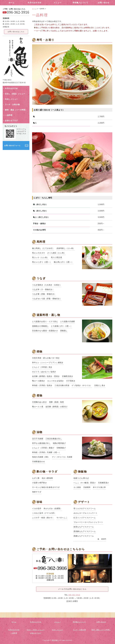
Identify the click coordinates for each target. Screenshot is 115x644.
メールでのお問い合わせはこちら (72, 589)
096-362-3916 (74, 595)
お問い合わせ (104, 3)
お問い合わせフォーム (12, 145)
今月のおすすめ (34, 3)
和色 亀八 (55, 640)
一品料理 (9, 115)
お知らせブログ (11, 121)
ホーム (12, 3)
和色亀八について (81, 3)
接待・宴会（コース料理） (16, 110)
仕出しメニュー (11, 99)
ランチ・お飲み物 (12, 104)
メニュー (57, 3)
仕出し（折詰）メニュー (15, 94)
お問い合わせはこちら (16, 32)
